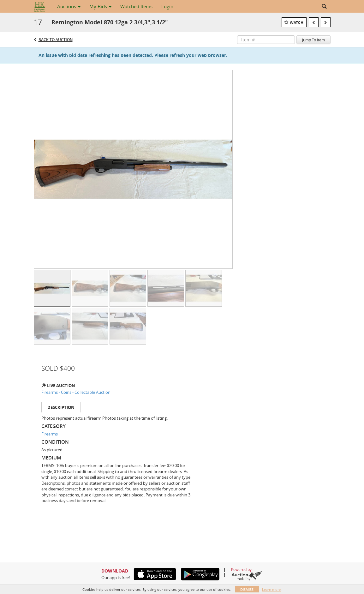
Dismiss (247, 589)
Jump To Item (313, 40)
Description (61, 407)
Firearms (50, 434)
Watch (297, 23)
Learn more (271, 589)
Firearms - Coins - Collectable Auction (76, 392)
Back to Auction (56, 40)
